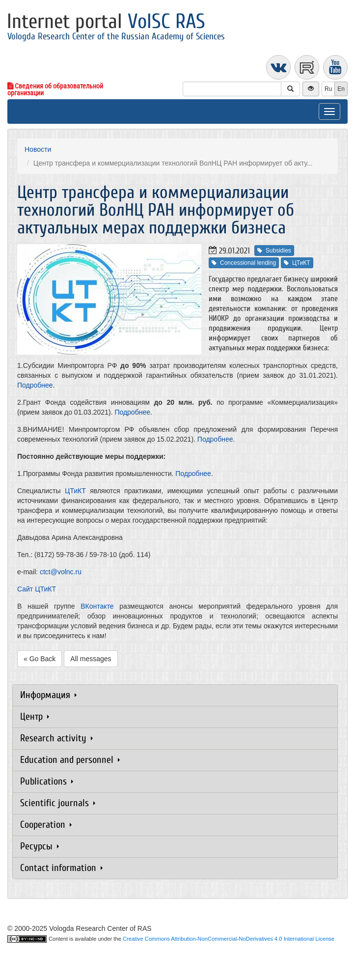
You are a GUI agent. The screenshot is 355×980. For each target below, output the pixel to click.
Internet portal (106, 21)
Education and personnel (70, 760)
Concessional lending (244, 263)
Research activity (56, 738)
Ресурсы (40, 846)
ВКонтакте (97, 606)
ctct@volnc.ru (61, 572)
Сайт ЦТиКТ (37, 589)
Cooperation (46, 825)
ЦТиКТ (297, 263)
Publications (47, 781)
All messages (91, 659)
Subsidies (274, 251)
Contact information (61, 868)
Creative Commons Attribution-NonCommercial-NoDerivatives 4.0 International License (229, 939)
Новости (38, 149)
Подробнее (35, 385)
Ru (328, 89)
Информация (48, 695)
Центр (35, 716)
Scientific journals (58, 803)
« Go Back (40, 659)
